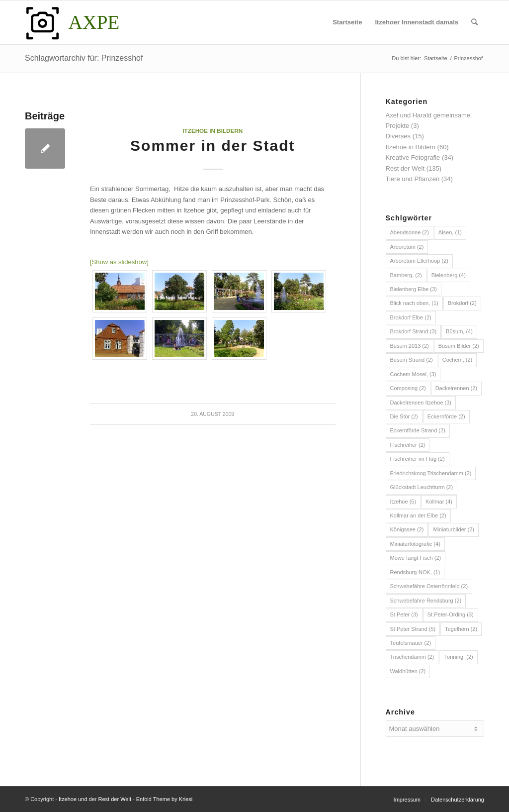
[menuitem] (347, 22)
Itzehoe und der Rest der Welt (95, 799)
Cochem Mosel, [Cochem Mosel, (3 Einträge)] (413, 374)
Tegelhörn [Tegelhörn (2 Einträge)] (461, 629)
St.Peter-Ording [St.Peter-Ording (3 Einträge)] (451, 614)
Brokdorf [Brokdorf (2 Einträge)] (462, 303)
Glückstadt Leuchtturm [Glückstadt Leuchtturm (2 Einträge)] (422, 487)
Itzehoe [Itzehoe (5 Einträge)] (403, 502)
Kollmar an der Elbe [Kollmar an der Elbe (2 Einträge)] (418, 515)
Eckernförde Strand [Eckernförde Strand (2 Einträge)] (418, 430)
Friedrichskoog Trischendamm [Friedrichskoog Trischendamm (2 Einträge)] (431, 473)
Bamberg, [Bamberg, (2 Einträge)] (406, 275)
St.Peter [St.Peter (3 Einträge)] (404, 614)
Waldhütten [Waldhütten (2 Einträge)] (408, 671)
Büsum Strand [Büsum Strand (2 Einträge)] (412, 360)
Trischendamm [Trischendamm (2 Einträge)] (412, 657)
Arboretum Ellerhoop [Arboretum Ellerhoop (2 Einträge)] (419, 261)
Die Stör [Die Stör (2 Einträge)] (404, 416)
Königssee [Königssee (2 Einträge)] (407, 529)
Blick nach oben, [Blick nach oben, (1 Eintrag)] (414, 303)
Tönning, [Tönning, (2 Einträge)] (458, 657)
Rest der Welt (405, 168)
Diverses (398, 136)
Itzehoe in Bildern (212, 131)
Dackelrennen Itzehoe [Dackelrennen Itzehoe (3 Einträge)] (421, 403)
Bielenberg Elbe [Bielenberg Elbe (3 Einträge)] (414, 289)
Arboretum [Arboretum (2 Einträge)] (407, 247)
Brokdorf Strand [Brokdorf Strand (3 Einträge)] (414, 331)
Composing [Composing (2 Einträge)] (408, 388)
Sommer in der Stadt (212, 146)
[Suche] (474, 22)
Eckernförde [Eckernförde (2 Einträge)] (446, 416)
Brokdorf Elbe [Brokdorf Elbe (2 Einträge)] (411, 317)
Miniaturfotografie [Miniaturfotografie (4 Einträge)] (416, 544)
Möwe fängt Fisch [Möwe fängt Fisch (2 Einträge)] (416, 558)
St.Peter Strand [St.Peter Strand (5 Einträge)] (413, 629)
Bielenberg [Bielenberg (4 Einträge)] (449, 275)
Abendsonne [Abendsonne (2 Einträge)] (410, 232)
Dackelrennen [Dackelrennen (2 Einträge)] (456, 388)
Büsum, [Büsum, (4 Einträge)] (459, 331)
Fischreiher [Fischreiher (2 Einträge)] (408, 445)
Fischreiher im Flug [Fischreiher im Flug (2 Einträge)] (418, 459)
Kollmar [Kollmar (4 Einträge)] (439, 502)
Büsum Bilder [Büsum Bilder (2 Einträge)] (459, 346)
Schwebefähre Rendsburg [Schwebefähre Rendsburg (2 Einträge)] (426, 601)
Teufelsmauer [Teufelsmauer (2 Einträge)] (411, 643)
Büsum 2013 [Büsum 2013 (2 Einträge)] (410, 346)
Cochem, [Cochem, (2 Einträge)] (458, 360)
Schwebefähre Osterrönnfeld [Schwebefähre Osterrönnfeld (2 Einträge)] (429, 586)
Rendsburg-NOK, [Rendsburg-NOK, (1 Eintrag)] (415, 572)
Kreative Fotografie (413, 157)
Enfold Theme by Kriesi (165, 799)
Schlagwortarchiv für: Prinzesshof (84, 58)
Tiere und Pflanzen (413, 179)
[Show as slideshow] (119, 262)
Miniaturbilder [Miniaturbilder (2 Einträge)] (454, 529)
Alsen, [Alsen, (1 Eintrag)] (450, 232)
